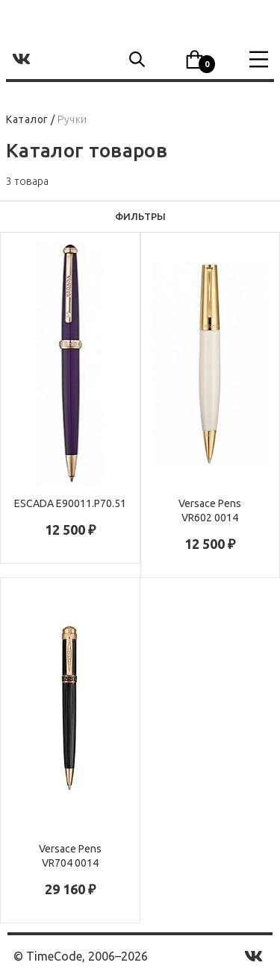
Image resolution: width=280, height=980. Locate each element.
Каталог (27, 119)
